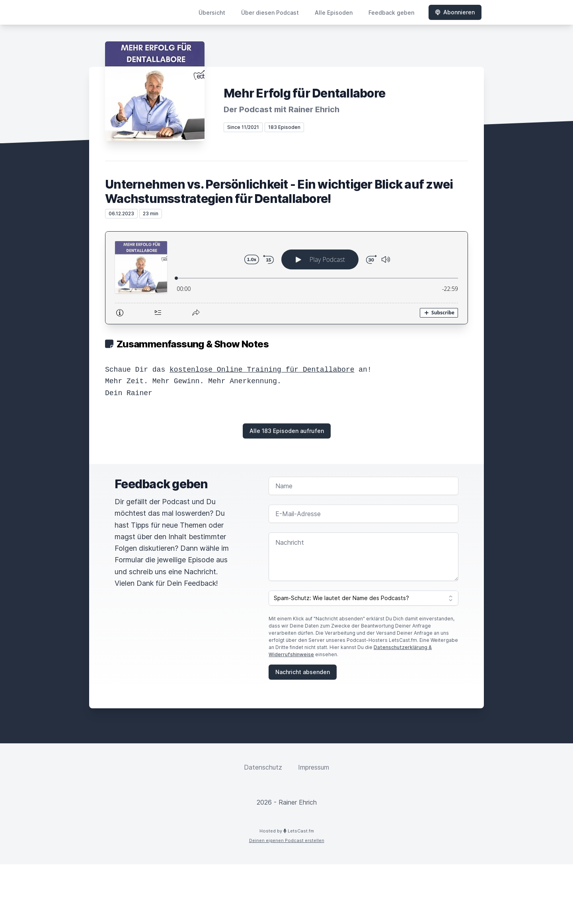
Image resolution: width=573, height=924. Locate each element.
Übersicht (212, 13)
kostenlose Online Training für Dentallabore (262, 370)
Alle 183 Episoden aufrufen (287, 431)
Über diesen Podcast (270, 13)
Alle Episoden (334, 13)
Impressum (314, 767)
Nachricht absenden (303, 672)
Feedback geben (391, 13)
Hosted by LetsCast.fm (287, 831)
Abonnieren (455, 12)
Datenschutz (263, 767)
